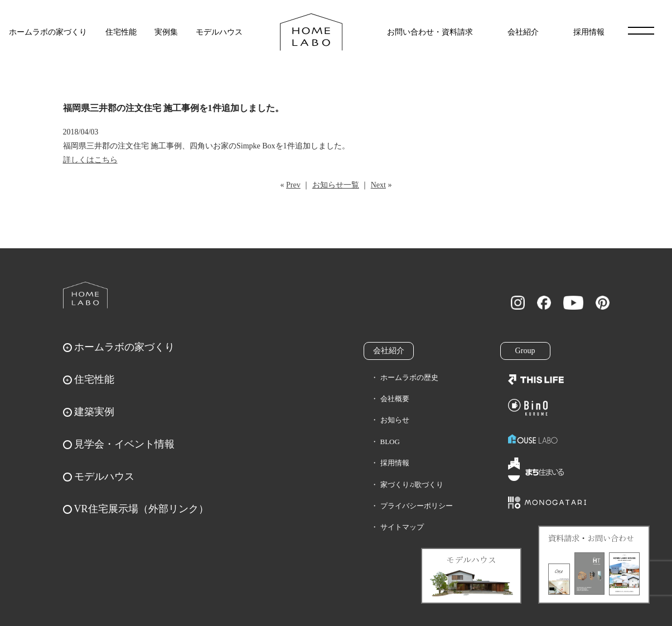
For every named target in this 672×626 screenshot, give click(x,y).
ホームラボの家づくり (48, 32)
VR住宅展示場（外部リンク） (141, 509)
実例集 (166, 32)
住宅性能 (121, 32)
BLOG (390, 442)
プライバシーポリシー (417, 506)
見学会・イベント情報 (124, 444)
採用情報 (589, 32)
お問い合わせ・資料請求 (430, 32)
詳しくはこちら (90, 160)
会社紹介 (523, 32)
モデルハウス (219, 32)
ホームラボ (85, 295)
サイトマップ (402, 527)
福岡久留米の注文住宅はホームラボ (311, 32)
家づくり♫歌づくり (412, 485)
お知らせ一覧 (336, 185)
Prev (293, 185)
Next (378, 185)
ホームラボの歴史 (409, 377)
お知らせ (395, 420)
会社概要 (395, 399)
